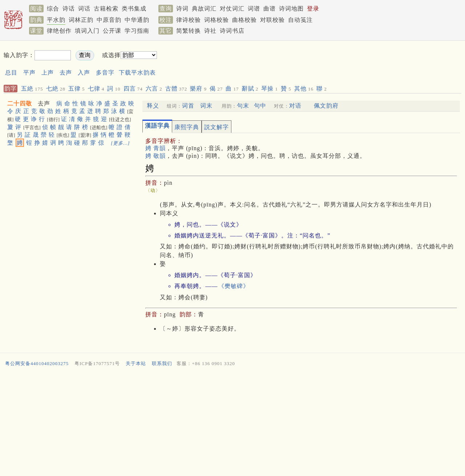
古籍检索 (106, 9)
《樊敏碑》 (234, 286)
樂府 (198, 89)
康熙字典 (187, 127)
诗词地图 (291, 9)
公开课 (112, 31)
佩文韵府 (326, 106)
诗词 (182, 9)
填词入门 (87, 31)
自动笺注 (300, 20)
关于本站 (136, 363)
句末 (243, 106)
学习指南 (137, 31)
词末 (206, 106)
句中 (260, 106)
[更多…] (120, 143)
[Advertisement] (300, 61)
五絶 (32, 89)
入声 (84, 73)
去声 (66, 73)
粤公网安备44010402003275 (37, 363)
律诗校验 (189, 20)
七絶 (56, 89)
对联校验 (272, 20)
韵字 (11, 89)
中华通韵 (137, 20)
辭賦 (250, 89)
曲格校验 (244, 20)
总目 (11, 73)
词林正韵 (81, 20)
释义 (153, 106)
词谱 (254, 9)
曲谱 (270, 9)
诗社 (210, 31)
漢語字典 (157, 126)
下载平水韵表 (137, 73)
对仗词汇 (232, 9)
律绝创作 (59, 31)
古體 (176, 89)
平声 (29, 73)
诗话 (69, 9)
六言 (154, 89)
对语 (295, 106)
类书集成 (134, 9)
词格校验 (217, 20)
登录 (313, 9)
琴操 (270, 89)
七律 (96, 89)
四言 (133, 89)
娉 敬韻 (155, 156)
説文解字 (217, 127)
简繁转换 (189, 31)
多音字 (105, 73)
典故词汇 (204, 9)
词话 (84, 9)
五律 (77, 89)
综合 (53, 9)
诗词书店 (232, 31)
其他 (304, 89)
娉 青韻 (155, 148)
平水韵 (56, 20)
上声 (48, 73)
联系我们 (162, 363)
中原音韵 (109, 20)
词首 (188, 106)
